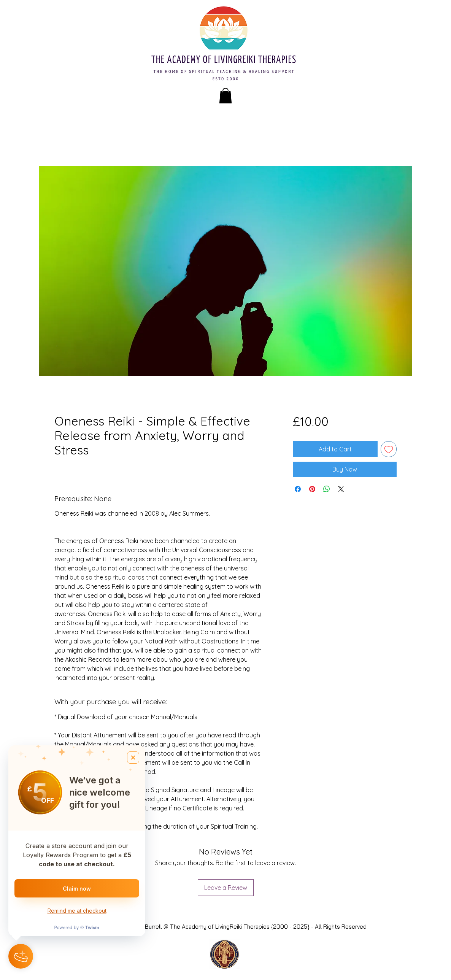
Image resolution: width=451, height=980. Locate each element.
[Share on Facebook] (298, 489)
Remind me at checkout (77, 911)
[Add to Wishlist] (389, 449)
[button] (225, 96)
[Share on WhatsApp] (327, 489)
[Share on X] (341, 489)
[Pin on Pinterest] (312, 489)
